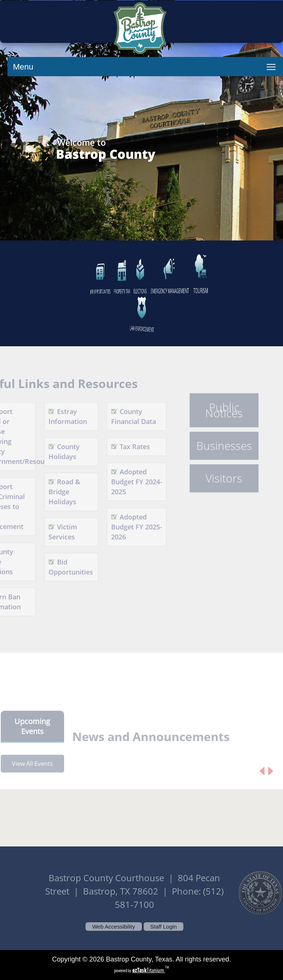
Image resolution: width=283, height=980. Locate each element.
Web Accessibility (114, 927)
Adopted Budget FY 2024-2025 (129, 482)
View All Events (32, 771)
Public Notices (216, 410)
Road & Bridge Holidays (56, 492)
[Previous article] (262, 779)
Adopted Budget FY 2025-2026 (129, 527)
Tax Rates (127, 447)
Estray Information (60, 416)
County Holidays (56, 452)
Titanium (149, 970)
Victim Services (55, 532)
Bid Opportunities (63, 567)
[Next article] (271, 779)
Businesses (216, 446)
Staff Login (164, 927)
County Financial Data (126, 416)
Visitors (216, 478)
